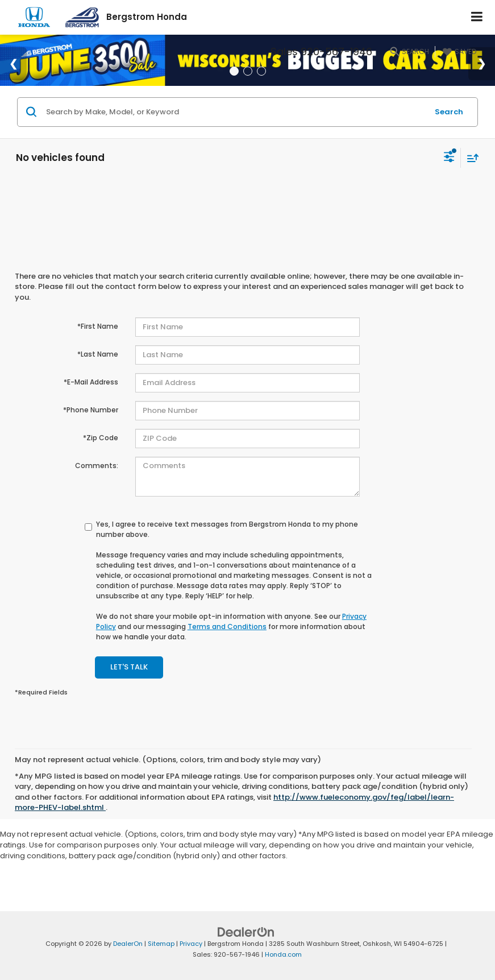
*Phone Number (91, 410)
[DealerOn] (246, 932)
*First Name (98, 326)
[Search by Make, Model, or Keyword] (235, 112)
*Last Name (98, 354)
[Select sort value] (470, 158)
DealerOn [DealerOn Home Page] (128, 944)
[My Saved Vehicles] (458, 52)
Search (449, 112)
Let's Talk (129, 667)
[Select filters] (449, 158)
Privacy (191, 944)
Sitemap (161, 944)
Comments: (97, 466)
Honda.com (283, 954)
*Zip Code (101, 438)
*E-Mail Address (91, 382)
